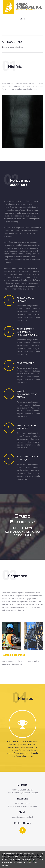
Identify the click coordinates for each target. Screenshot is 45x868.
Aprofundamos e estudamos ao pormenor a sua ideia (28, 332)
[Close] (43, 853)
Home (5, 47)
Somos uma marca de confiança (27, 458)
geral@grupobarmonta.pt (22, 817)
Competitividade (25, 363)
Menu (22, 19)
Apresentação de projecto (25, 299)
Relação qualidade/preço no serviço (27, 394)
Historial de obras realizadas (26, 427)
